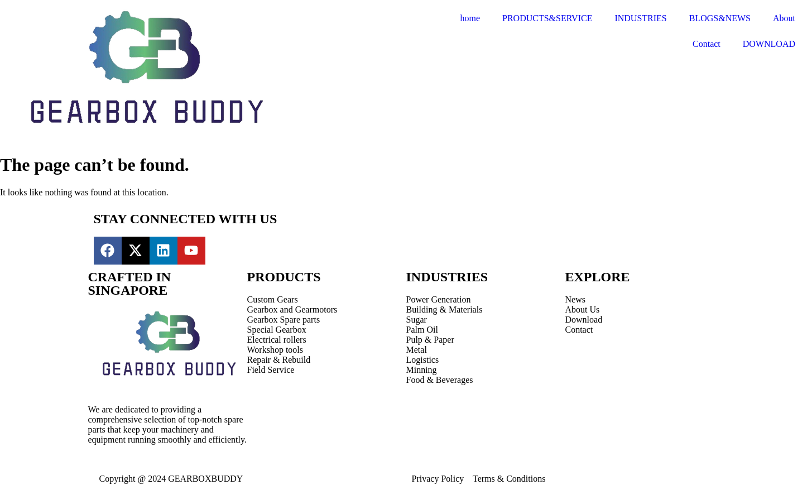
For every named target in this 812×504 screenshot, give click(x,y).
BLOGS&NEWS (720, 18)
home (470, 18)
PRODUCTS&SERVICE (547, 18)
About (784, 18)
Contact (707, 44)
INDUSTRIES (640, 18)
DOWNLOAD (769, 44)
